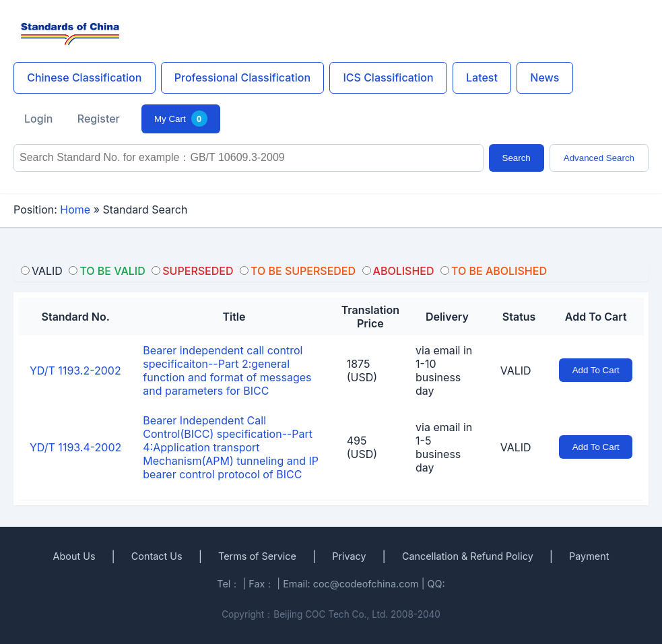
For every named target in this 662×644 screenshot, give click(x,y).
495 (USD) (362, 447)
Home (75, 210)
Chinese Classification (84, 77)
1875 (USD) (362, 371)
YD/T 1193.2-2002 (75, 371)
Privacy (349, 556)
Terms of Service (257, 556)
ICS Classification (388, 77)
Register (99, 119)
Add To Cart (596, 370)
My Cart (181, 119)
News (544, 77)
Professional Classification (242, 77)
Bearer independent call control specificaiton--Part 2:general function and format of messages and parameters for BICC (227, 371)
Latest (482, 77)
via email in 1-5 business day (444, 447)
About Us (74, 556)
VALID (516, 371)
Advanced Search (599, 158)
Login (38, 119)
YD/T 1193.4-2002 (75, 447)
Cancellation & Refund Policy (468, 556)
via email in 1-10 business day (444, 371)
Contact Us (157, 556)
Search (517, 158)
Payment (589, 556)
